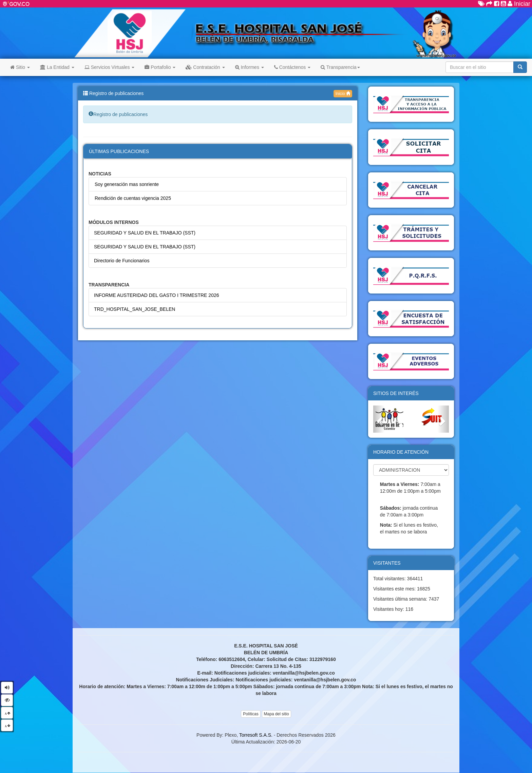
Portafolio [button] (160, 67)
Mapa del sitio (277, 714)
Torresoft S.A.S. (256, 735)
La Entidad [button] (57, 67)
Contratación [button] (205, 67)
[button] (379, 419)
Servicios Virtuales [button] (110, 67)
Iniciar (519, 4)
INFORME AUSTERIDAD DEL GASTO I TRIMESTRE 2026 (157, 295)
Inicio (343, 94)
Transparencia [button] (340, 67)
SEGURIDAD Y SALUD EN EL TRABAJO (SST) (145, 233)
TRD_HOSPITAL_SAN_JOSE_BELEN (135, 309)
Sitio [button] (20, 67)
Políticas (251, 714)
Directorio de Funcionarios (122, 261)
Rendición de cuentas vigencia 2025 (133, 198)
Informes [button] (250, 67)
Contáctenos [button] (292, 67)
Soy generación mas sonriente (127, 184)
